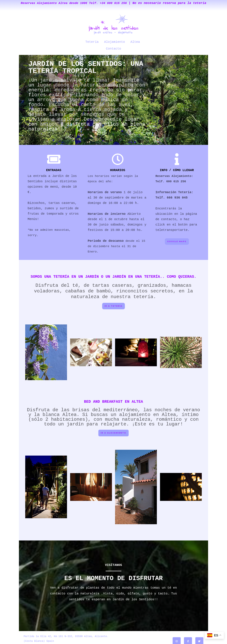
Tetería (84, 42)
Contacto (142, 42)
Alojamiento (105, 42)
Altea (125, 42)
